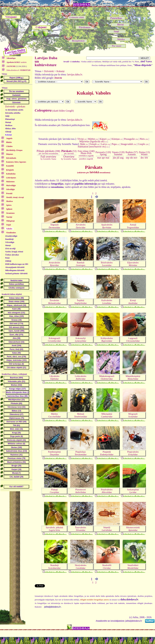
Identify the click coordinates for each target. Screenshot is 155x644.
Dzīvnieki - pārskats (15, 106)
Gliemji (8, 132)
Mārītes (54, 415)
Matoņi (8, 122)
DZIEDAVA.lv (82, 5)
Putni (7, 258)
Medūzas (9, 125)
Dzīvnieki (49, 71)
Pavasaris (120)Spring (103, 153)
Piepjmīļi (107, 453)
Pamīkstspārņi (55, 453)
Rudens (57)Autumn (132, 153)
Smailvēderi (133, 567)
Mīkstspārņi (107, 415)
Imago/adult (129, 144)
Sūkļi (7, 116)
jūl (118, 158)
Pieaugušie (131, 139)
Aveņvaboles (54, 264)
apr (103, 158)
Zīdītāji (8, 261)
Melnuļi (81, 415)
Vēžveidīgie (10, 242)
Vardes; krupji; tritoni (14, 252)
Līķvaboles (54, 377)
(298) (48, 152)
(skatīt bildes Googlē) (54, 111)
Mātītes (93, 139)
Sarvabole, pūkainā (54, 529)
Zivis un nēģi (10, 249)
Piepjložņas (81, 453)
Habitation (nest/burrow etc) (93, 147)
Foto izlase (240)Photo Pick (86, 153)
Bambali (81, 264)
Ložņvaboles (81, 377)
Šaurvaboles (81, 529)
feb (146, 158)
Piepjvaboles (133, 453)
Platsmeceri (81, 491)
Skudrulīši (107, 567)
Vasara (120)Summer (118, 153)
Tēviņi (82, 139)
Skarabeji (54, 567)
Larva (105, 144)
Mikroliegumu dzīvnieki (15, 270)
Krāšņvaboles (107, 340)
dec (142, 158)
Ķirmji (133, 302)
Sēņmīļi (107, 529)
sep (128, 158)
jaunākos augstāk (86, 159)
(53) (69, 152)
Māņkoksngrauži (107, 377)
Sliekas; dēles (10, 129)
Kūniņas (117, 139)
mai (107, 158)
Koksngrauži (54, 340)
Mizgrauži (133, 415)
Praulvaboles (107, 491)
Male (84, 144)
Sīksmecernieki (133, 529)
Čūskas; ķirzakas (12, 255)
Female (94, 144)
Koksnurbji (81, 340)
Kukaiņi (8, 135)
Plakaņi (54, 491)
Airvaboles (81, 226)
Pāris (144, 139)
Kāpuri (105, 139)
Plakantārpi (10, 119)
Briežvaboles (107, 264)
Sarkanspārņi (133, 491)
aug (122, 158)
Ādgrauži (55, 226)
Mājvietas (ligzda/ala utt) (93, 141)
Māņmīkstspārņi (133, 377)
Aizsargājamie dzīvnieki (15, 267)
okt (131, 158)
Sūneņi (8, 245)
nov (136, 158)
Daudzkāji (9, 239)
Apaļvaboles (107, 226)
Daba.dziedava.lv (18, 70)
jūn (114, 158)
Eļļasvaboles (133, 264)
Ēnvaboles (54, 302)
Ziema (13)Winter (144, 153)
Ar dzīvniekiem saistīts (14, 110)
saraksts (16, 62)
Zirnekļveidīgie (11, 236)
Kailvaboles (107, 302)
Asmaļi (133, 226)
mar (99, 158)
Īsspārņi (81, 302)
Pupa (115, 144)
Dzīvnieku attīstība (13, 113)
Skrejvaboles (81, 567)
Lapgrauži (133, 340)
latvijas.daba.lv (75, 74)
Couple (143, 144)
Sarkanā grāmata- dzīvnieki (16, 273)
